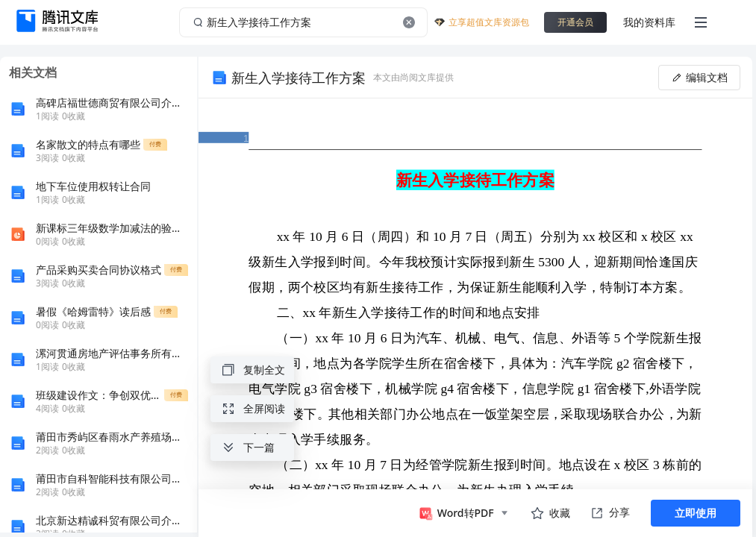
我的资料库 (649, 22)
